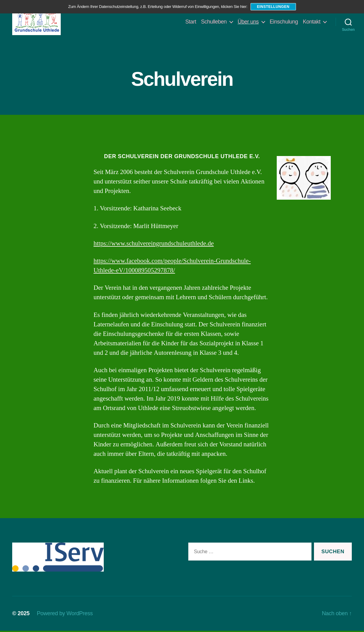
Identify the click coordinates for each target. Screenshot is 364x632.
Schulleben (214, 22)
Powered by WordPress (65, 615)
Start (191, 22)
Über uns (248, 22)
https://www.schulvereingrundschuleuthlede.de (154, 244)
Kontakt (312, 22)
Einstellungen (273, 7)
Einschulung (284, 22)
